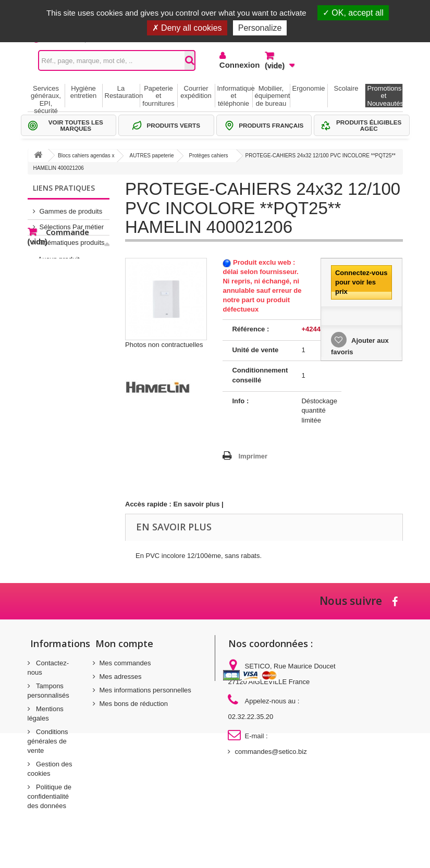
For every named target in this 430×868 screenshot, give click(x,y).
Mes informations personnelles (145, 690)
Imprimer (253, 456)
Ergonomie (309, 88)
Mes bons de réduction (134, 704)
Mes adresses (121, 677)
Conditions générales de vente (48, 741)
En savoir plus (197, 504)
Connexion (234, 65)
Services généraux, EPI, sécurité (46, 96)
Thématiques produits (72, 238)
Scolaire (346, 88)
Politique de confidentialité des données (50, 796)
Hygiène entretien (84, 92)
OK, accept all (353, 13)
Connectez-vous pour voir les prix (361, 282)
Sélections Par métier (72, 223)
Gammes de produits (71, 207)
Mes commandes (125, 663)
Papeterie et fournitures (158, 96)
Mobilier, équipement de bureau (272, 96)
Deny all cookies (187, 28)
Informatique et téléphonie (235, 96)
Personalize (260, 28)
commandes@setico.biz (271, 752)
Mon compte (124, 643)
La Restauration (122, 92)
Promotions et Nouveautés (385, 96)
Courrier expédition (196, 92)
